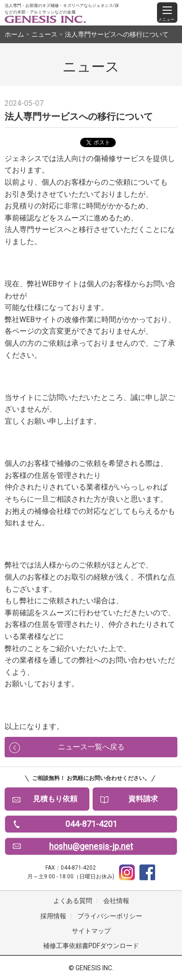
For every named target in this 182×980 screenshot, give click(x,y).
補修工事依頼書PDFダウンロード (91, 946)
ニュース (44, 34)
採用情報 (53, 916)
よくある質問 (73, 901)
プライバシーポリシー (110, 916)
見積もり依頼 (55, 799)
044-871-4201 (91, 824)
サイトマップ (91, 931)
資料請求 (143, 799)
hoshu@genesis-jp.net (91, 846)
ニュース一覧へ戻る (91, 747)
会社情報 (116, 901)
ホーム (14, 34)
